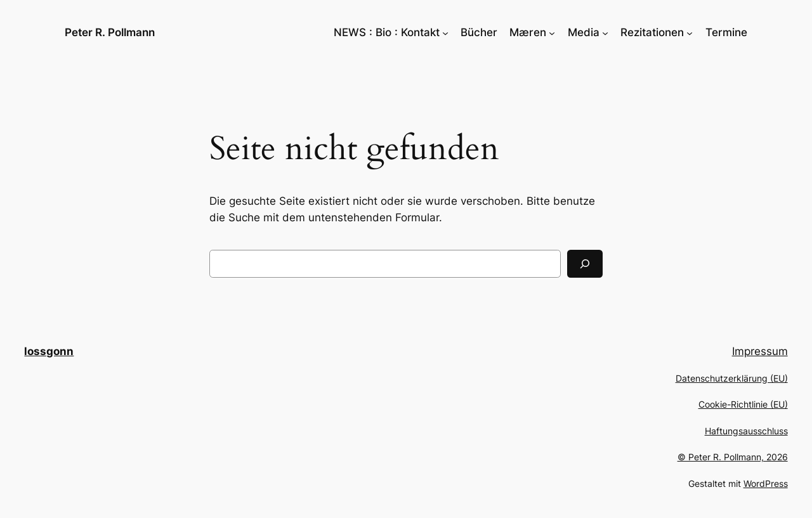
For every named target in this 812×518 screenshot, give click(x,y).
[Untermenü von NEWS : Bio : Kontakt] (445, 32)
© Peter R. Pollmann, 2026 (733, 457)
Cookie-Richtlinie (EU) (743, 404)
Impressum (760, 351)
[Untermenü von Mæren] (552, 32)
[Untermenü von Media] (605, 32)
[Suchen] (585, 264)
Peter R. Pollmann (110, 32)
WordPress (766, 483)
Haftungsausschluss (746, 431)
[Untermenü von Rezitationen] (690, 32)
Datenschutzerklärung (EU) (732, 378)
